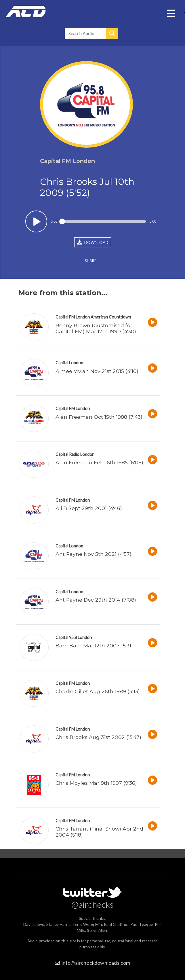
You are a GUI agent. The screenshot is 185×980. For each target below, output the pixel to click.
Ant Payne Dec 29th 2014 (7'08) (96, 600)
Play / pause (36, 222)
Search (112, 33)
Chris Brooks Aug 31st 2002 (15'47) (98, 737)
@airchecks (93, 904)
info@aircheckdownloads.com (96, 963)
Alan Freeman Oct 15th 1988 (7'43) (99, 417)
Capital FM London (73, 317)
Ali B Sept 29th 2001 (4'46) (89, 508)
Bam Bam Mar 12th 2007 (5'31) (94, 646)
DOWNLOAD (93, 242)
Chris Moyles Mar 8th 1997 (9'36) (96, 783)
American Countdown (111, 317)
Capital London (69, 363)
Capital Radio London (75, 454)
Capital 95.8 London (74, 637)
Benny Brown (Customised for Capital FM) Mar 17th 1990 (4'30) (96, 328)
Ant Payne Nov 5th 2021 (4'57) (94, 554)
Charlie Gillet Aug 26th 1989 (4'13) (98, 691)
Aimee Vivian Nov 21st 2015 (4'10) (97, 371)
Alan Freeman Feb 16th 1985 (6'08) (99, 462)
